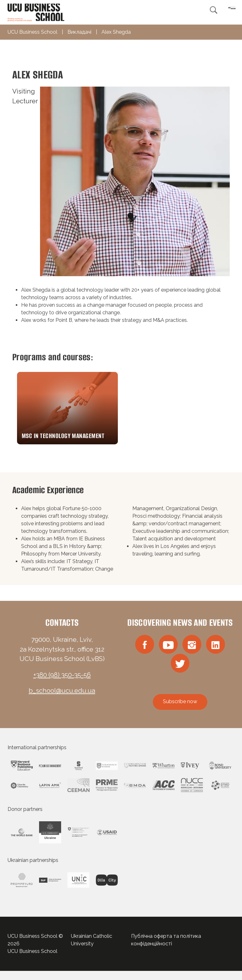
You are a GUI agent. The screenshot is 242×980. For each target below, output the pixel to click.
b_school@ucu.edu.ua (62, 697)
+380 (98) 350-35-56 (62, 681)
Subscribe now (180, 711)
